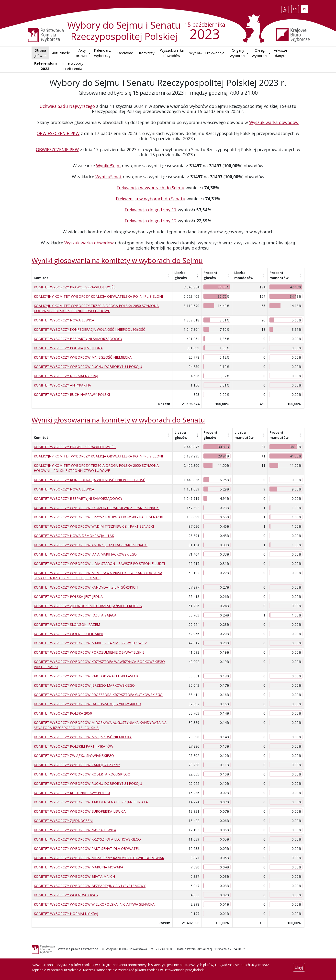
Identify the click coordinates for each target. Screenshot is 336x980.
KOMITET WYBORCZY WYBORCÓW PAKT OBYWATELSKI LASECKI (87, 676)
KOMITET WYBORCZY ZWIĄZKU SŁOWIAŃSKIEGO (74, 756)
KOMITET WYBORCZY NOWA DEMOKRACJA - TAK (74, 536)
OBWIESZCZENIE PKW (58, 133)
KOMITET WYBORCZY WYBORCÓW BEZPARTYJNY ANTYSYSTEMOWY (90, 886)
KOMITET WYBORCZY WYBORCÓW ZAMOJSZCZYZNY (77, 765)
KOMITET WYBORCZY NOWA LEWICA (64, 320)
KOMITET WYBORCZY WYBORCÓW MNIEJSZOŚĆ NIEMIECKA (83, 357)
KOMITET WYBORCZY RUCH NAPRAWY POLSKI (72, 394)
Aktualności (61, 53)
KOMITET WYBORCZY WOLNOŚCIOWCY (66, 895)
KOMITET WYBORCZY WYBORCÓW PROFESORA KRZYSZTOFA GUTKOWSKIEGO (98, 695)
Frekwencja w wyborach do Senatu (151, 199)
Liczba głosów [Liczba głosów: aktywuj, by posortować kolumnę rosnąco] (181, 275)
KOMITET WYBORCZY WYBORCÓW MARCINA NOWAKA (78, 867)
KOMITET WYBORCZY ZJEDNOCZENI (63, 821)
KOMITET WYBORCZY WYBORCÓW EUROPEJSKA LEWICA (80, 811)
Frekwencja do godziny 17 (151, 210)
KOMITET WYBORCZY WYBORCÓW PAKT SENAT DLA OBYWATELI (87, 849)
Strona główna (40, 53)
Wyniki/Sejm (108, 166)
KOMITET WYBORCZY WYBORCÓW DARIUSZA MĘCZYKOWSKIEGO (87, 704)
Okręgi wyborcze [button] (260, 53)
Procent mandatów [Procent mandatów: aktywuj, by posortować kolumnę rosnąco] (279, 275)
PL (306, 8)
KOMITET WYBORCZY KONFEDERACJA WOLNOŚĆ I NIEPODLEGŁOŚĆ (90, 329)
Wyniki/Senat (109, 177)
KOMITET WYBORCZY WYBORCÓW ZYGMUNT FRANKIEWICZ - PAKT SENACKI (97, 508)
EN (296, 8)
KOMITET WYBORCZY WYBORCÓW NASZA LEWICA (75, 830)
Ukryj (299, 967)
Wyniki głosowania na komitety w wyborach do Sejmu (117, 260)
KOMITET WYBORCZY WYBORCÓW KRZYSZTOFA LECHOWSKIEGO (87, 839)
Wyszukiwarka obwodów (172, 53)
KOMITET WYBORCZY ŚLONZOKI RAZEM (67, 624)
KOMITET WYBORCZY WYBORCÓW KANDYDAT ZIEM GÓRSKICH (86, 587)
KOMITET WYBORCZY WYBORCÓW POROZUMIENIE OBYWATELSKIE (89, 652)
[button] (195, 53)
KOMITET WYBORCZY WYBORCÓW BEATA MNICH (74, 876)
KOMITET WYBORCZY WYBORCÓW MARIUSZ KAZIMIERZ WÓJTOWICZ (90, 643)
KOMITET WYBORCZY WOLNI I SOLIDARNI (68, 634)
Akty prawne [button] (82, 53)
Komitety (147, 53)
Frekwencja (215, 53)
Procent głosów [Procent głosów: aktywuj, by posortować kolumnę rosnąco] (210, 275)
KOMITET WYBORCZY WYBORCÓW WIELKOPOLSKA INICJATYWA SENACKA (94, 904)
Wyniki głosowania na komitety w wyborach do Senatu (118, 420)
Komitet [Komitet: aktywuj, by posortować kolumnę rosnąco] (41, 278)
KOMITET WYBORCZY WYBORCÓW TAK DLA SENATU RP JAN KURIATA (91, 802)
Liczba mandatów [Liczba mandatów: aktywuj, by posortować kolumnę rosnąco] (244, 275)
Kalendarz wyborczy (102, 53)
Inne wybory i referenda (73, 66)
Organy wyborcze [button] (238, 53)
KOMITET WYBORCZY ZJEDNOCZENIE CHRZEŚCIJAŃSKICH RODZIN (88, 606)
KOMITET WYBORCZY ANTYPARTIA (62, 385)
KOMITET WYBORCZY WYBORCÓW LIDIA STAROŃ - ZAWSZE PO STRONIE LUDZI (99, 564)
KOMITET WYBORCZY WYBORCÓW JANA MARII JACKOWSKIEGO (85, 554)
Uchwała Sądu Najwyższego (67, 106)
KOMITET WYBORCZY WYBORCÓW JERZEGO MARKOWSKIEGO (84, 685)
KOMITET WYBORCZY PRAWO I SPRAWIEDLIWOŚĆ (75, 287)
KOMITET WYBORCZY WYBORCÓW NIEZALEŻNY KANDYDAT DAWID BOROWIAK (99, 858)
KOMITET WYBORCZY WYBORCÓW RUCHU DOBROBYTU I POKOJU (88, 367)
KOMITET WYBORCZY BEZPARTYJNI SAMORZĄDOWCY (78, 339)
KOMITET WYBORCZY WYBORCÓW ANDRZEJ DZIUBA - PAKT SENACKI (91, 545)
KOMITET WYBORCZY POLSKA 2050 (63, 713)
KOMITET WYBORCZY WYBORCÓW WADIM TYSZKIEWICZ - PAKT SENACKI (94, 526)
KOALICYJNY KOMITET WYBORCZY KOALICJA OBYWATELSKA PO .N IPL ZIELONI (98, 296)
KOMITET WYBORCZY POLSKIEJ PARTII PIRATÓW (73, 746)
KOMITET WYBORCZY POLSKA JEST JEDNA (68, 348)
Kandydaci (125, 53)
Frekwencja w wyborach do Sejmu (151, 188)
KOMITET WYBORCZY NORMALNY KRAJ (66, 376)
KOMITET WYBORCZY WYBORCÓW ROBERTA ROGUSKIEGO (82, 774)
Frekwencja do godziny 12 (151, 221)
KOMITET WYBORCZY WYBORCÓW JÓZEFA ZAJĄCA (75, 615)
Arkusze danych (281, 53)
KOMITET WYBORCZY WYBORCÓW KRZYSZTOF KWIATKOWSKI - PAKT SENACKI (98, 517)
